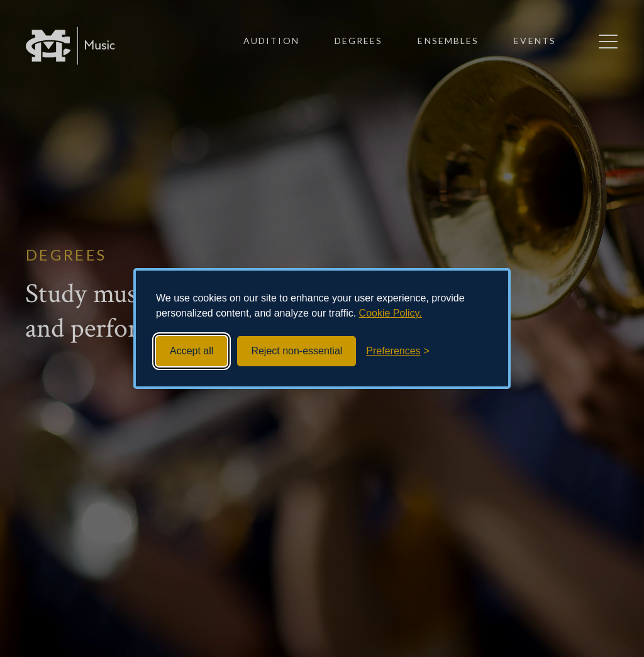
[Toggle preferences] (398, 351)
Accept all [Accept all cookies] (192, 351)
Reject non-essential (297, 351)
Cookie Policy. (391, 313)
